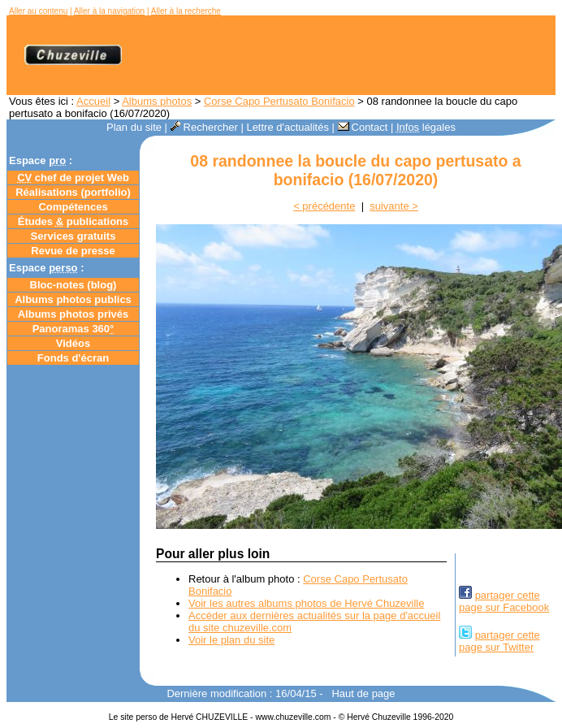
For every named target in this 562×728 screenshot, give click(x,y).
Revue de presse (73, 251)
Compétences (73, 207)
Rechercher (204, 127)
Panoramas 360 (73, 329)
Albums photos (157, 101)
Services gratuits (73, 236)
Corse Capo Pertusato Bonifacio (279, 101)
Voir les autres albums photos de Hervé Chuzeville (306, 603)
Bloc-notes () (73, 285)
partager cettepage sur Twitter (499, 641)
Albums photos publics (73, 299)
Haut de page (363, 693)
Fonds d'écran (73, 358)
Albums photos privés (73, 314)
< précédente (324, 206)
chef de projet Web (73, 178)
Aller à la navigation (109, 11)
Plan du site (134, 127)
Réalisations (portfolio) (73, 192)
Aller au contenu (38, 11)
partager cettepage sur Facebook (504, 601)
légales (426, 127)
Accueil (93, 101)
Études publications (73, 221)
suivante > (394, 206)
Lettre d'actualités (287, 127)
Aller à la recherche (186, 11)
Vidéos (73, 343)
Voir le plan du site (231, 640)
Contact (363, 127)
